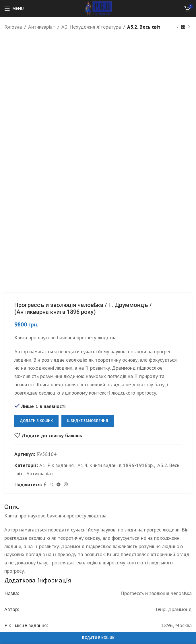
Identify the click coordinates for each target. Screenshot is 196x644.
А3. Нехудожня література (91, 27)
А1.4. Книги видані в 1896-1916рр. (116, 465)
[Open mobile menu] (14, 9)
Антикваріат (42, 27)
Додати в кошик (36, 421)
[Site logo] (98, 8)
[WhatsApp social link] (51, 485)
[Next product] (189, 27)
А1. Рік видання (57, 465)
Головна (13, 27)
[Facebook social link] (45, 485)
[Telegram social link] (59, 485)
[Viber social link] (66, 485)
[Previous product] (177, 27)
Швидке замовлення (88, 421)
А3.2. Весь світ (144, 27)
